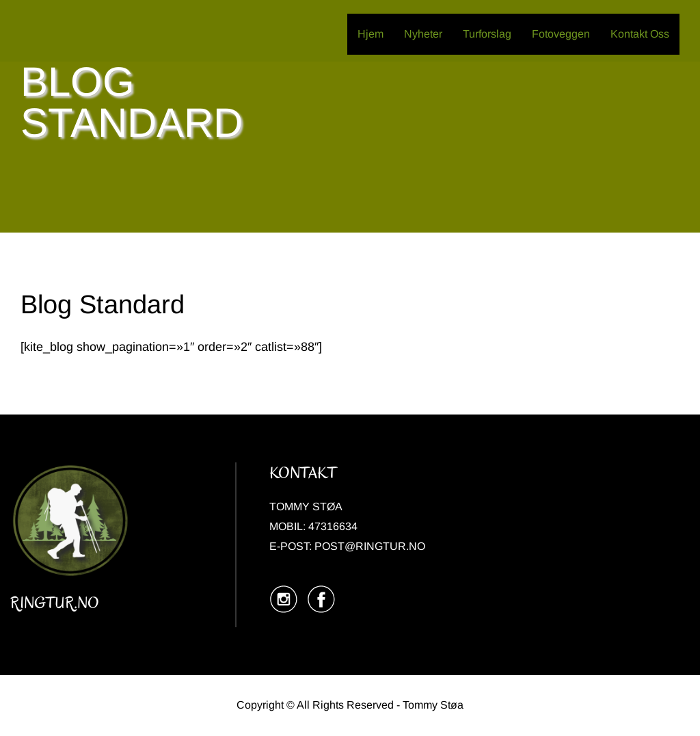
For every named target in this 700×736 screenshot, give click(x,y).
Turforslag (487, 34)
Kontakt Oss (640, 34)
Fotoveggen (561, 34)
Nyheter (423, 34)
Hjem (371, 34)
